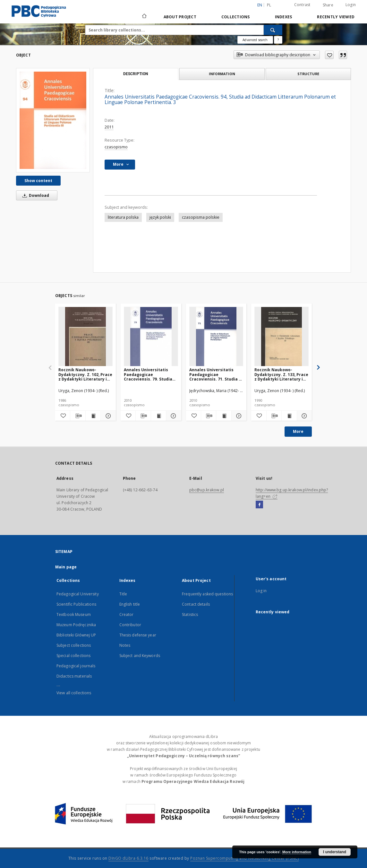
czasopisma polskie (201, 217)
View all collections (74, 693)
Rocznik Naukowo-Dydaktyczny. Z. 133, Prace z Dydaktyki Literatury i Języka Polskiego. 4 (281, 374)
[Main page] (144, 17)
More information (297, 852)
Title (123, 594)
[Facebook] (259, 505)
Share (328, 5)
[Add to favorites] (329, 55)
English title (130, 604)
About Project (180, 17)
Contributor (130, 625)
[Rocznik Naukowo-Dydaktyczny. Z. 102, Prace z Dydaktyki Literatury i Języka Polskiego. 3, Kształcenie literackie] (85, 337)
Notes (125, 645)
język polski (160, 217)
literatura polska (123, 217)
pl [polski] (269, 5)
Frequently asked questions (207, 594)
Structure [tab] (308, 74)
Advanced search (255, 40)
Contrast (302, 5)
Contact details (196, 604)
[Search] (273, 30)
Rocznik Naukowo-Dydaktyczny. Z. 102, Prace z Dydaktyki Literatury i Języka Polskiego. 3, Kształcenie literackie (85, 374)
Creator (127, 614)
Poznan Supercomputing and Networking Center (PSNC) (244, 858)
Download (35, 195)
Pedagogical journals (76, 666)
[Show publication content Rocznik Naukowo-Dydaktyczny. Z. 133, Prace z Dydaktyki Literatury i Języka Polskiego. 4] (289, 416)
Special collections (73, 656)
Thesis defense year (138, 635)
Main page (66, 567)
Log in (261, 591)
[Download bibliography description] (78, 416)
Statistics (190, 614)
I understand (335, 852)
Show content (38, 181)
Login (351, 5)
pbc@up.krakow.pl (207, 490)
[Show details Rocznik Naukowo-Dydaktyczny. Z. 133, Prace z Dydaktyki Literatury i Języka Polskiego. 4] (303, 416)
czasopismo (116, 147)
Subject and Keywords (140, 656)
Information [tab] (222, 74)
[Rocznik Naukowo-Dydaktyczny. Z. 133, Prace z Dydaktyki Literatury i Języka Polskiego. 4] (282, 337)
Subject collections (74, 645)
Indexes (284, 17)
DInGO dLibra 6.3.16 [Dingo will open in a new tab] (128, 858)
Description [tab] (136, 74)
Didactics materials (74, 676)
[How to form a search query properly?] (278, 40)
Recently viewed (336, 17)
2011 (109, 127)
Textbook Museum (74, 614)
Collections (236, 17)
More (298, 431)
